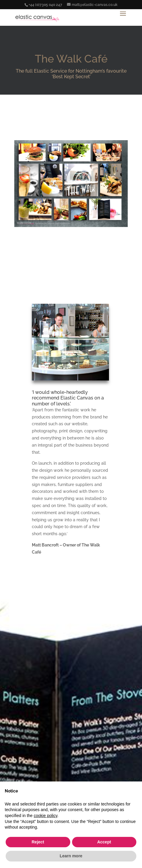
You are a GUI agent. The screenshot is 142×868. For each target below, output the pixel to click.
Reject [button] (38, 842)
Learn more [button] (71, 856)
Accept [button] (104, 842)
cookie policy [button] (45, 816)
